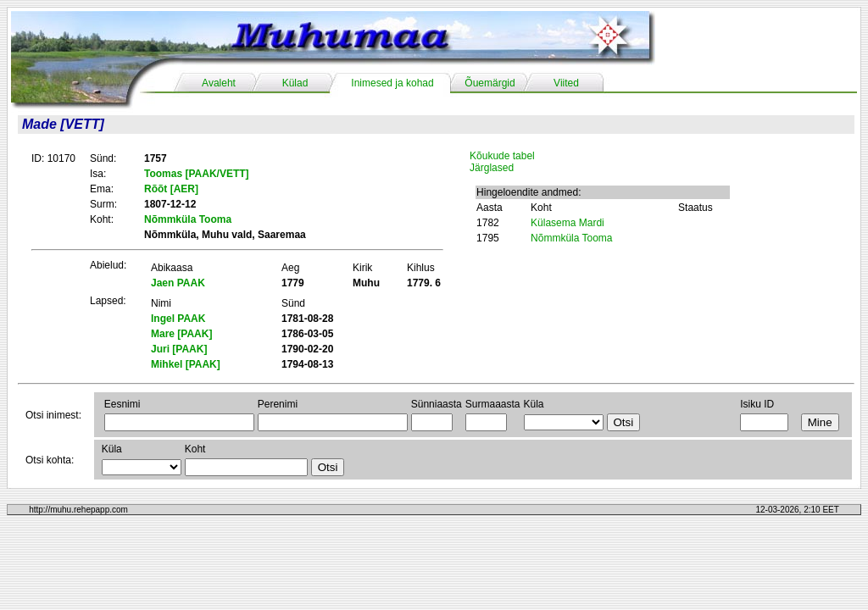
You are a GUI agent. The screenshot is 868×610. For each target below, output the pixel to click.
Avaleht (219, 83)
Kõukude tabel (502, 156)
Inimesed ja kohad (392, 83)
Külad (295, 83)
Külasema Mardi (568, 223)
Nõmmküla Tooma (571, 238)
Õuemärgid (490, 83)
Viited (566, 83)
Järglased (492, 168)
